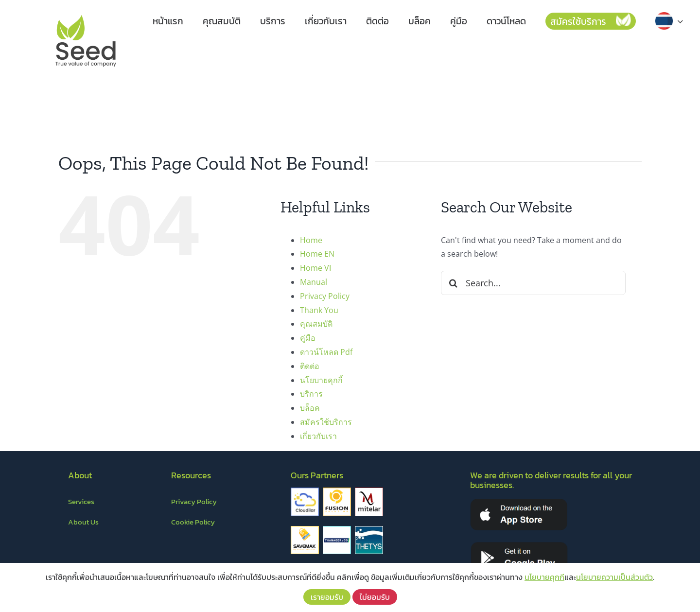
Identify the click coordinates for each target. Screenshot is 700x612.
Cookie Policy (193, 522)
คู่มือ (308, 338)
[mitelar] (369, 491)
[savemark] (305, 530)
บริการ (311, 394)
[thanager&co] (337, 530)
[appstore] (519, 502)
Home (311, 240)
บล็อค (310, 408)
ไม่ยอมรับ (375, 597)
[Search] (453, 283)
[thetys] (369, 530)
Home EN (317, 254)
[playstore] (519, 545)
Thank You (319, 310)
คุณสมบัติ (316, 324)
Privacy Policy (325, 296)
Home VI (315, 268)
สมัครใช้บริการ (326, 422)
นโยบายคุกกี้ (321, 380)
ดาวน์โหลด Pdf (326, 352)
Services (81, 501)
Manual (314, 282)
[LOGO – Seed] (86, 14)
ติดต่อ (310, 366)
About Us (83, 522)
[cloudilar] (305, 491)
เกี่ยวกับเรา (318, 436)
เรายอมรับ (327, 597)
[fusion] (337, 491)
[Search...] (533, 283)
